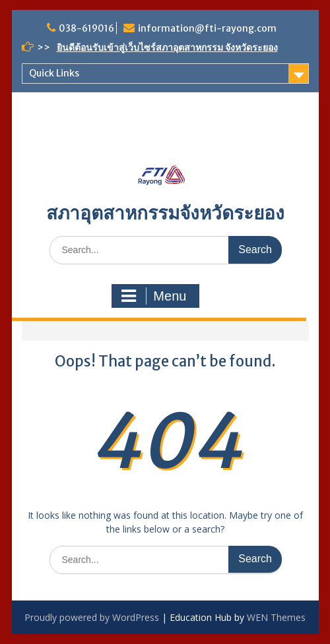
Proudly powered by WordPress (92, 617)
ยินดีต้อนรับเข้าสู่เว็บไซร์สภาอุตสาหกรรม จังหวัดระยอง (167, 47)
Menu (154, 296)
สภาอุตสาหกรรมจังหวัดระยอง (165, 213)
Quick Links (54, 73)
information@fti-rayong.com (207, 28)
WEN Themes (276, 617)
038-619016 (86, 28)
